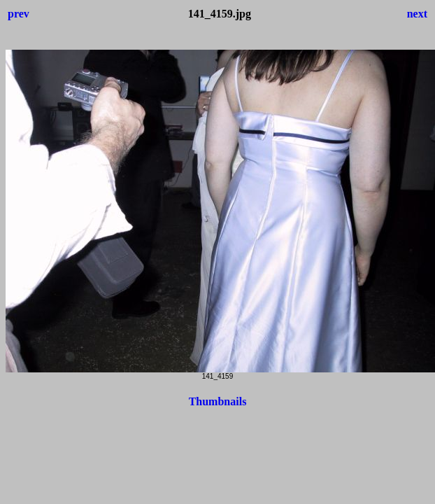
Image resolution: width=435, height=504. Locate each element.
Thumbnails (218, 401)
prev (19, 14)
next (417, 14)
